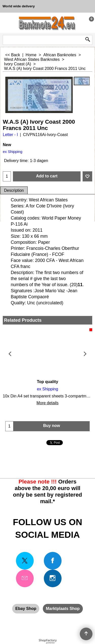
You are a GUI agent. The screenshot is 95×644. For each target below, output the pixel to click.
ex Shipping (13, 152)
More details (48, 403)
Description (14, 190)
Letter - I (10, 135)
